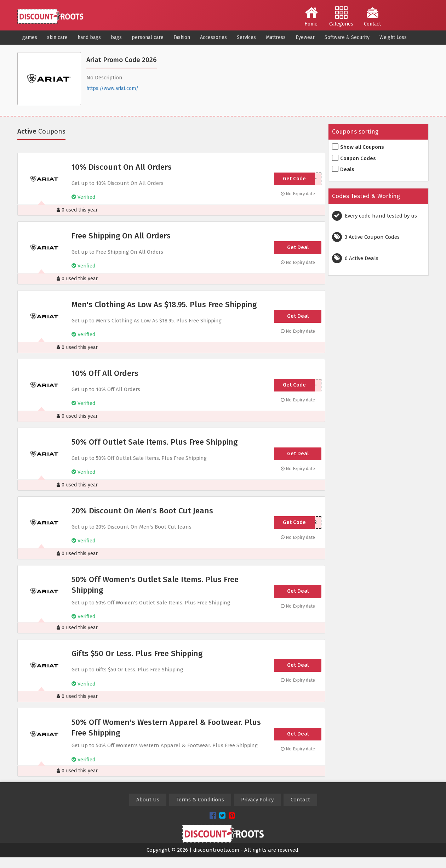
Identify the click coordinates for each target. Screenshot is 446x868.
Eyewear (305, 37)
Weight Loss (393, 37)
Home (311, 17)
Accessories (213, 37)
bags (116, 37)
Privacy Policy (257, 800)
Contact (372, 17)
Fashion (182, 37)
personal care (148, 37)
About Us (148, 800)
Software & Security (347, 37)
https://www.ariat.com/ (112, 88)
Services (246, 37)
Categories (341, 17)
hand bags (89, 37)
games (30, 37)
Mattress (276, 37)
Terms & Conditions (200, 800)
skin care (57, 37)
